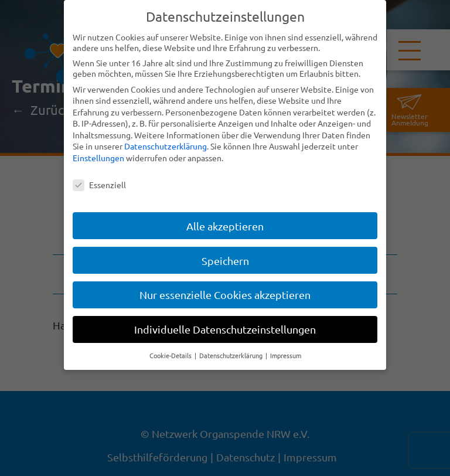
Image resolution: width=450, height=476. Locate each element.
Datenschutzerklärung (166, 146)
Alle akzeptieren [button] (225, 226)
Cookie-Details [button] (171, 355)
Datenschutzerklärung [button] (232, 355)
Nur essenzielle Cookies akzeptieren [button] (225, 295)
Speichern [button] (225, 261)
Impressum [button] (286, 355)
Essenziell (99, 185)
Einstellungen (98, 158)
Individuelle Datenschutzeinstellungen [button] (225, 329)
